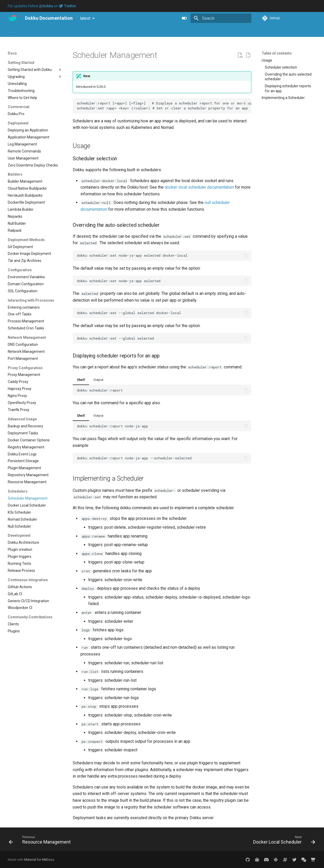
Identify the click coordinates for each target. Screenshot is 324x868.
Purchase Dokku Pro (85, 31)
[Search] (221, 18)
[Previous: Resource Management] (41, 841)
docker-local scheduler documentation (199, 187)
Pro (25, 31)
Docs (12, 31)
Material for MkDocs (39, 860)
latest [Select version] (85, 18)
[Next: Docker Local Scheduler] (283, 841)
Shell (81, 380)
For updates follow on (42, 6)
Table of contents (277, 53)
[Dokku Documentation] (12, 18)
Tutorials (55, 31)
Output (98, 380)
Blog (38, 31)
